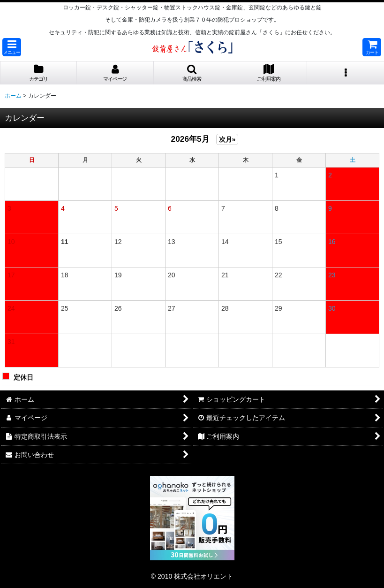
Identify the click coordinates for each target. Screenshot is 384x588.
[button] (12, 47)
